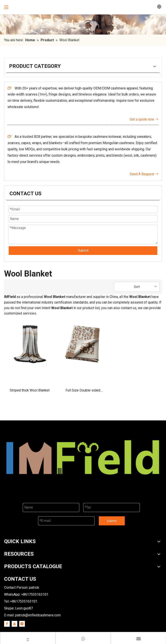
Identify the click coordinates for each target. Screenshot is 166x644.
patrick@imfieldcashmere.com (38, 615)
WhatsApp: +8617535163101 (26, 594)
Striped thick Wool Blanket (30, 390)
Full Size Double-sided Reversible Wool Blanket (83, 392)
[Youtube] (14, 624)
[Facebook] (7, 624)
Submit (83, 250)
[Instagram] (22, 624)
